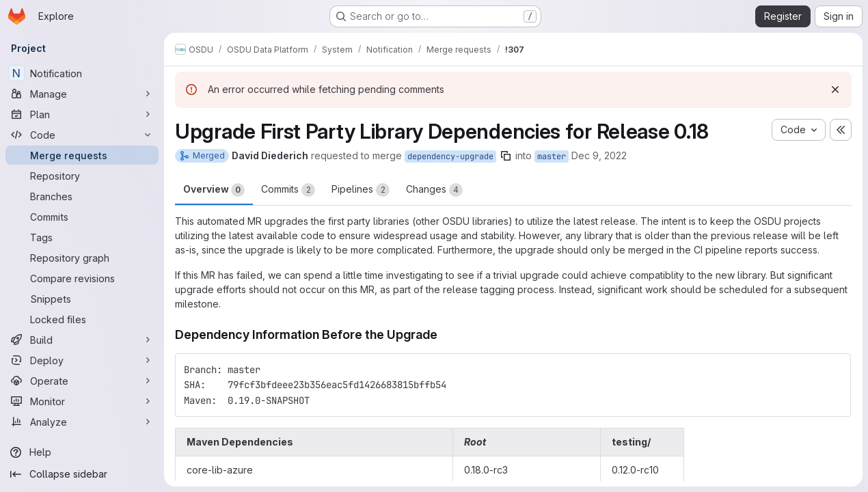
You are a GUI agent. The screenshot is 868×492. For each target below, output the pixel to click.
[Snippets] (82, 299)
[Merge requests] (82, 155)
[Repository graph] (82, 258)
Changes (434, 190)
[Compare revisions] (82, 278)
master (552, 156)
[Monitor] (82, 401)
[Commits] (82, 217)
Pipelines (361, 190)
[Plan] (82, 114)
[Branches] (82, 196)
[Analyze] (82, 422)
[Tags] (82, 237)
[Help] (82, 452)
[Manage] (82, 94)
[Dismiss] (835, 90)
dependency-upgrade (450, 156)
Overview (214, 190)
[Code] (82, 135)
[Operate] (82, 381)
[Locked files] (82, 319)
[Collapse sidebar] (82, 474)
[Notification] (82, 73)
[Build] (82, 340)
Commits (288, 190)
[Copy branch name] (506, 156)
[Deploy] (82, 360)
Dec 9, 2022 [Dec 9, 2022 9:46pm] (599, 155)
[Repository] (82, 176)
